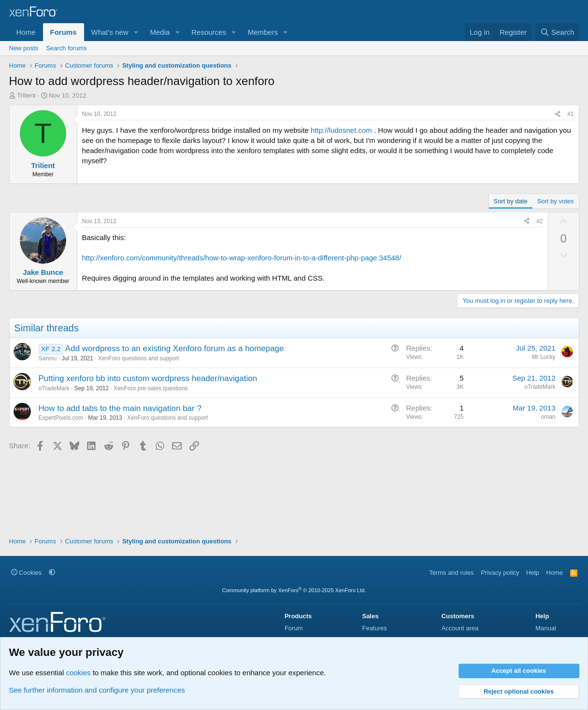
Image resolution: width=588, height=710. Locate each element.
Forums (64, 32)
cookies (79, 673)
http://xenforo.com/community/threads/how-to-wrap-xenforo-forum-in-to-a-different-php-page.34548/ (242, 258)
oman (548, 417)
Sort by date (511, 201)
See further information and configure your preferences (97, 690)
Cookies (27, 573)
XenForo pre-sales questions (151, 388)
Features (374, 628)
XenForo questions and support (138, 358)
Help (533, 573)
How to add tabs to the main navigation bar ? (120, 408)
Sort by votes (556, 201)
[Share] (558, 114)
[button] (136, 32)
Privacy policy (500, 573)
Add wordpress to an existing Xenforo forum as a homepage (175, 348)
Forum (294, 628)
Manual (546, 628)
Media (160, 32)
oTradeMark (54, 388)
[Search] (557, 32)
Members (263, 32)
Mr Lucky (544, 357)
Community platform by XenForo (294, 590)
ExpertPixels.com (61, 418)
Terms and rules (451, 573)
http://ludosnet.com (341, 130)
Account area (460, 628)
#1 (570, 114)
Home (26, 32)
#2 (539, 221)
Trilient (26, 95)
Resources (209, 32)
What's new (110, 32)
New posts (24, 48)
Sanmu (48, 358)
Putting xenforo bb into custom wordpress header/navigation (148, 378)
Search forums (66, 48)
